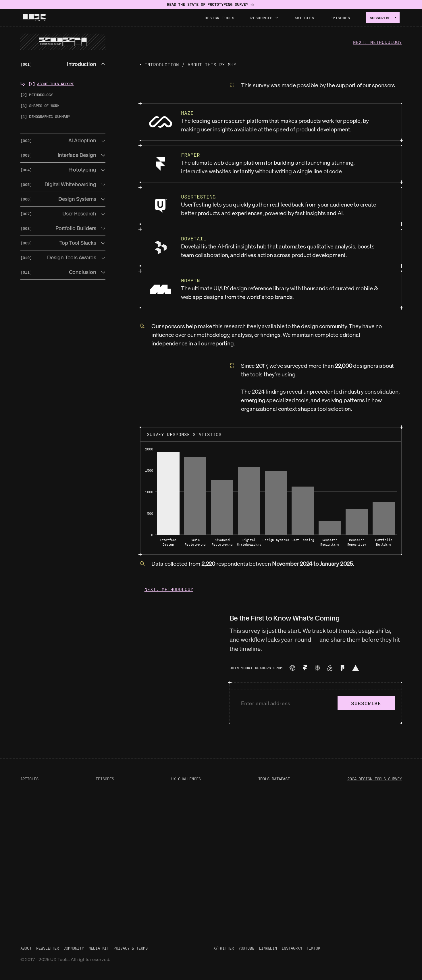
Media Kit (99, 948)
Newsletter (48, 948)
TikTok (313, 948)
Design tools (219, 18)
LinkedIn (268, 948)
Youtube (246, 948)
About (26, 948)
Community (74, 948)
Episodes (340, 18)
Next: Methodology (377, 42)
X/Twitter (224, 948)
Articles (304, 18)
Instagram (292, 948)
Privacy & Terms (131, 948)
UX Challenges (186, 779)
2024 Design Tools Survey (375, 779)
